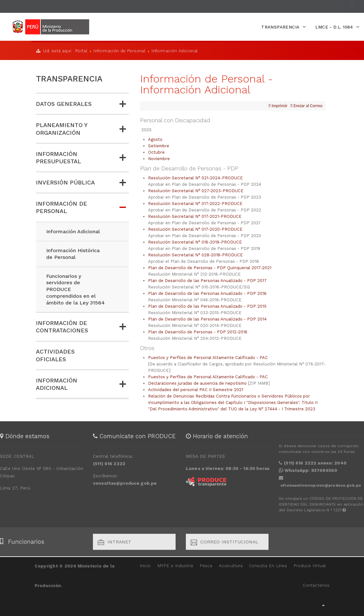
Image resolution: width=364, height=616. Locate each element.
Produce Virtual (310, 563)
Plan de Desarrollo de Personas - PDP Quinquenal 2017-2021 (210, 267)
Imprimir (279, 105)
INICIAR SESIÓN (26, 6)
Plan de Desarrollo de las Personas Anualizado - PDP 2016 (207, 293)
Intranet (115, 540)
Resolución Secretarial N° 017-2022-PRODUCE (195, 203)
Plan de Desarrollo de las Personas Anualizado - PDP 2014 (207, 318)
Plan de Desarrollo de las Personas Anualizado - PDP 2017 (207, 280)
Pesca (206, 563)
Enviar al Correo (307, 105)
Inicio (145, 563)
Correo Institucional (224, 540)
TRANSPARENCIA (69, 78)
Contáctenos (316, 583)
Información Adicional (73, 231)
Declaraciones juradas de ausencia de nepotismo (197, 383)
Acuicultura (231, 563)
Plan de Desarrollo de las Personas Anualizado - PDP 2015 (207, 306)
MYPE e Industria (175, 563)
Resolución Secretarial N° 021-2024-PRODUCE (195, 177)
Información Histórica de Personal (73, 253)
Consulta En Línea (268, 563)
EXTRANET (57, 6)
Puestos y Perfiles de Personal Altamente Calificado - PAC (208, 357)
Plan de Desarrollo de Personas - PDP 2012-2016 (198, 331)
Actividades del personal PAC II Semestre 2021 (196, 389)
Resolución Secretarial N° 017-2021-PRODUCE (195, 216)
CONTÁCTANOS (87, 6)
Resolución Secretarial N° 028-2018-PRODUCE (195, 254)
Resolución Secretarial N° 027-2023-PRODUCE (196, 190)
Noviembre (159, 158)
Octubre (156, 152)
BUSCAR (257, 6)
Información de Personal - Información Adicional (207, 83)
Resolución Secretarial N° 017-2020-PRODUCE (195, 229)
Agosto (155, 139)
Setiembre (159, 145)
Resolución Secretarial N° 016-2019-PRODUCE (195, 241)
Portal (81, 51)
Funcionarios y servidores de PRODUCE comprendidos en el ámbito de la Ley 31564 (75, 289)
